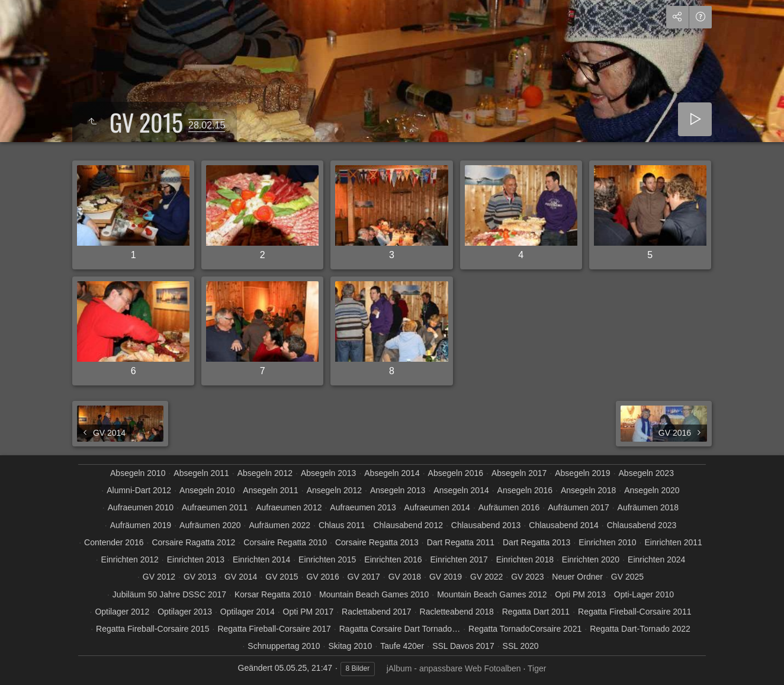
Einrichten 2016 (393, 559)
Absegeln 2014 (392, 473)
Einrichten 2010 (607, 542)
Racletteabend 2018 (457, 612)
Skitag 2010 (350, 646)
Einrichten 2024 (656, 559)
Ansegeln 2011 (270, 490)
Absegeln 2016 (456, 473)
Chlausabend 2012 (408, 525)
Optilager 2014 (248, 612)
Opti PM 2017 (309, 612)
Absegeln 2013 (328, 473)
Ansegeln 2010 (207, 490)
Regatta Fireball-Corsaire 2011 (634, 612)
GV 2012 (159, 577)
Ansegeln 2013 (398, 490)
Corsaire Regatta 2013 (377, 542)
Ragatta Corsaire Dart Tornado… (400, 629)
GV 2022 (486, 577)
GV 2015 (282, 577)
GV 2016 (322, 577)
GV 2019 (446, 577)
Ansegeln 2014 (461, 490)
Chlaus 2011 (342, 525)
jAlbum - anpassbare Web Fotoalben (454, 668)
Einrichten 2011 (673, 542)
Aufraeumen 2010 (141, 507)
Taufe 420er (402, 646)
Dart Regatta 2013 (536, 542)
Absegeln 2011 (201, 473)
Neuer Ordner (577, 577)
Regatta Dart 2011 (536, 612)
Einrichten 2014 (261, 559)
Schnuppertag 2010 (284, 646)
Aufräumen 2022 (279, 525)
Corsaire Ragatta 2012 (193, 542)
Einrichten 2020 (591, 559)
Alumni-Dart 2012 (139, 490)
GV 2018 (405, 577)
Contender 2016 (114, 542)
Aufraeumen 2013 (363, 507)
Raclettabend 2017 (377, 612)
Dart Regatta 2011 (461, 542)
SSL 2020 (521, 646)
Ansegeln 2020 (652, 490)
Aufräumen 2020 (210, 525)
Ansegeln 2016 (525, 490)
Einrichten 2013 (196, 559)
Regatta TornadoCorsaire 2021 (525, 629)
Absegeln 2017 (519, 473)
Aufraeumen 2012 (289, 507)
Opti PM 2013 (580, 594)
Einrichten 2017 (459, 559)
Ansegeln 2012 (334, 490)
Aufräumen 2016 (509, 507)
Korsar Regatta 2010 (273, 594)
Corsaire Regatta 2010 (285, 542)
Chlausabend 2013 (486, 525)
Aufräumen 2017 (579, 507)
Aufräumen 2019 (141, 525)
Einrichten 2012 (130, 559)
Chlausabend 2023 (642, 525)
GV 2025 (627, 577)
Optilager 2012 (122, 612)
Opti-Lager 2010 (644, 594)
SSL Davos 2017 (463, 646)
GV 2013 (200, 577)
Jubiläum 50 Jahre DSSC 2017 (169, 594)
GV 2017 (364, 577)
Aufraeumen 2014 (437, 507)
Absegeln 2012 (265, 473)
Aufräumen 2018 (648, 507)
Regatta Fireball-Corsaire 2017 (274, 629)
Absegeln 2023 (646, 473)
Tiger (537, 668)
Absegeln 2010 (138, 473)
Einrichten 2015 (327, 559)
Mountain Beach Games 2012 (492, 594)
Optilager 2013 (185, 612)
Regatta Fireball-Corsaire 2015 (152, 629)
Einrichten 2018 (525, 559)
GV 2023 (527, 577)
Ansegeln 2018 (588, 490)
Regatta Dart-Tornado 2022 (640, 629)
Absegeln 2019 (582, 473)
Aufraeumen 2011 (215, 507)
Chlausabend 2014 (564, 525)
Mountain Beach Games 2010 (374, 594)
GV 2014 (241, 577)
